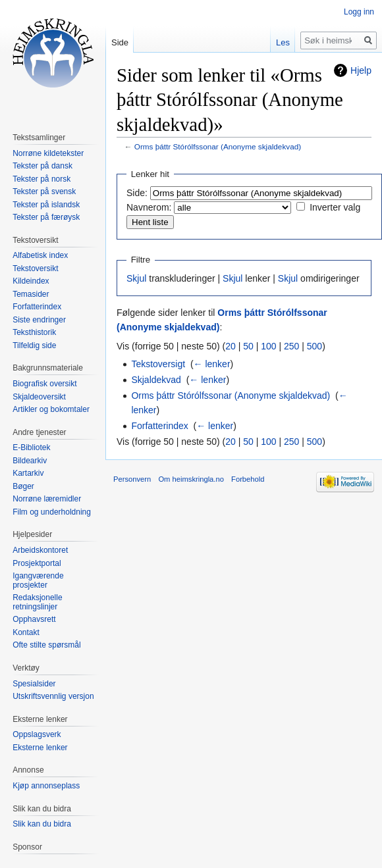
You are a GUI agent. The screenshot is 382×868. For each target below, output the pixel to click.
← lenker (212, 364)
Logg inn (359, 12)
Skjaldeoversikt (39, 397)
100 (268, 346)
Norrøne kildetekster (48, 153)
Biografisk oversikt (44, 384)
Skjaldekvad (156, 380)
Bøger (23, 486)
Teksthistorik (34, 332)
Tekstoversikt (35, 268)
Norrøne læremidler (47, 499)
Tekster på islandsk (46, 205)
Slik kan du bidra (42, 824)
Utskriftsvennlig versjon (53, 696)
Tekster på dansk (42, 166)
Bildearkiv (30, 461)
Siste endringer (39, 320)
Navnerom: (149, 207)
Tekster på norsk (41, 179)
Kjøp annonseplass (46, 786)
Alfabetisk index (40, 255)
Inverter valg (335, 207)
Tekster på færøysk (46, 217)
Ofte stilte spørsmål (46, 645)
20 (231, 346)
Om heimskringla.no (191, 479)
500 (314, 346)
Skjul (136, 278)
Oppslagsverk (37, 734)
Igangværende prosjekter (38, 580)
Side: (137, 193)
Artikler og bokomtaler (51, 409)
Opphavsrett (34, 619)
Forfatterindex (159, 426)
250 (291, 346)
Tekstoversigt (158, 364)
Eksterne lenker (40, 748)
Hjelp (361, 70)
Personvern (132, 479)
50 (248, 346)
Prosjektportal (37, 563)
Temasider (31, 294)
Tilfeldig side (34, 345)
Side (120, 42)
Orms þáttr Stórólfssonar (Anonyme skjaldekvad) (218, 146)
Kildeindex (31, 281)
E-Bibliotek (31, 447)
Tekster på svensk (44, 191)
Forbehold (248, 479)
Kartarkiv (28, 473)
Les (283, 42)
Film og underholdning (52, 512)
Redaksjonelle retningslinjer (37, 602)
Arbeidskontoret (40, 550)
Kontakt (26, 632)
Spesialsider (34, 684)
